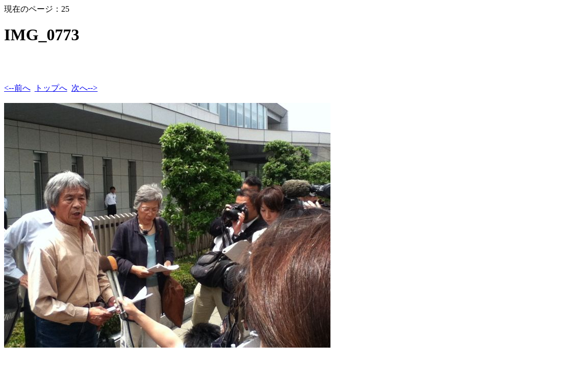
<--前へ (17, 88)
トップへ (51, 88)
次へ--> (85, 88)
